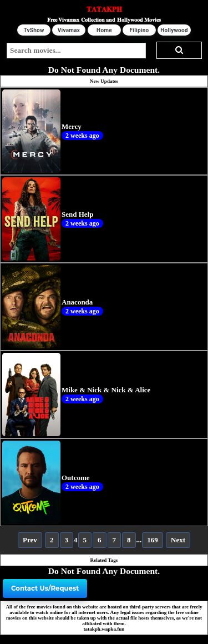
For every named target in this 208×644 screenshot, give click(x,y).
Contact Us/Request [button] (45, 588)
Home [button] (104, 30)
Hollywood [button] (174, 30)
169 (153, 540)
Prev (30, 540)
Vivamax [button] (69, 30)
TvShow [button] (34, 30)
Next (178, 540)
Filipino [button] (139, 30)
